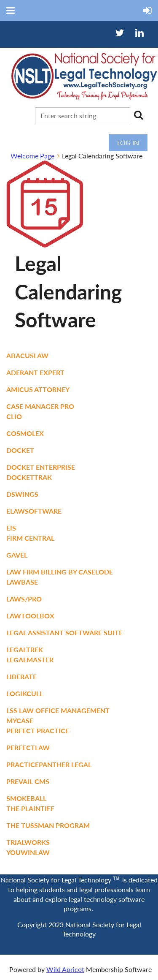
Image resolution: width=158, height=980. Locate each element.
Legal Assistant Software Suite (64, 633)
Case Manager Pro (40, 406)
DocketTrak (29, 477)
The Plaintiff (30, 808)
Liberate (21, 676)
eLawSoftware (34, 511)
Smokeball (26, 798)
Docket (20, 450)
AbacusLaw (27, 355)
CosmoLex (25, 433)
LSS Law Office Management (58, 710)
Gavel (17, 555)
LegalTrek (25, 649)
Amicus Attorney (38, 389)
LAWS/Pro (24, 599)
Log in (128, 143)
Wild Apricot (65, 969)
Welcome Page (32, 156)
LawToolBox (30, 616)
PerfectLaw (28, 747)
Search (138, 115)
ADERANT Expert (35, 372)
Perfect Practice (38, 731)
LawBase (22, 582)
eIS (11, 528)
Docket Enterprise (41, 467)
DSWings (22, 494)
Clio (14, 416)
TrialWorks (28, 842)
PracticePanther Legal (49, 764)
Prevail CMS (28, 781)
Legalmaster (30, 660)
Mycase (20, 720)
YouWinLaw (28, 852)
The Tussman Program (48, 825)
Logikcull (25, 693)
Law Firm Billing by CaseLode (60, 572)
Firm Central (30, 538)
